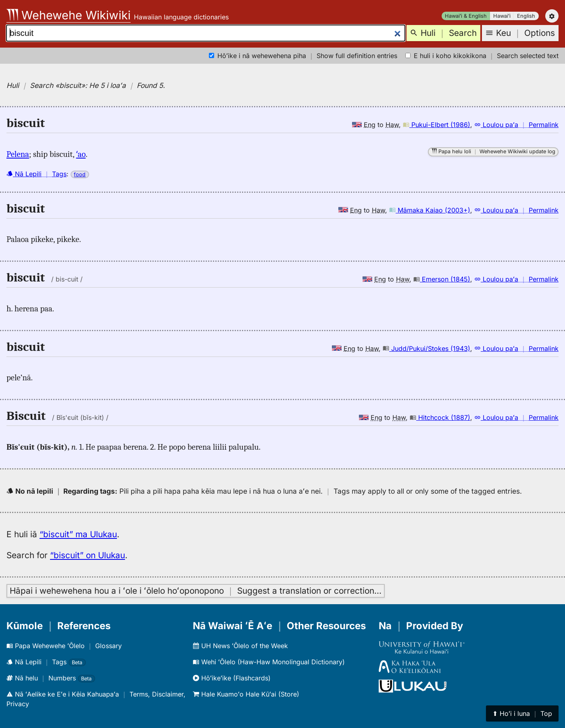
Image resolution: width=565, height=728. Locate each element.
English (526, 16)
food (80, 174)
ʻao (81, 154)
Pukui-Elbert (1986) (437, 125)
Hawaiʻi (502, 16)
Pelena (18, 154)
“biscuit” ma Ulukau (78, 534)
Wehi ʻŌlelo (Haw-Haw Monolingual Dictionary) (269, 662)
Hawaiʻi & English (466, 16)
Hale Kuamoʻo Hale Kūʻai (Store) (246, 694)
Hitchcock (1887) (440, 417)
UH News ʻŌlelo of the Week (240, 646)
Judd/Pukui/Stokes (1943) (426, 348)
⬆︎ (522, 713)
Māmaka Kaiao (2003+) (430, 210)
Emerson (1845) (442, 279)
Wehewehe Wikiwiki (69, 15)
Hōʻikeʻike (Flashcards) (232, 678)
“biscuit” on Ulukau (88, 555)
